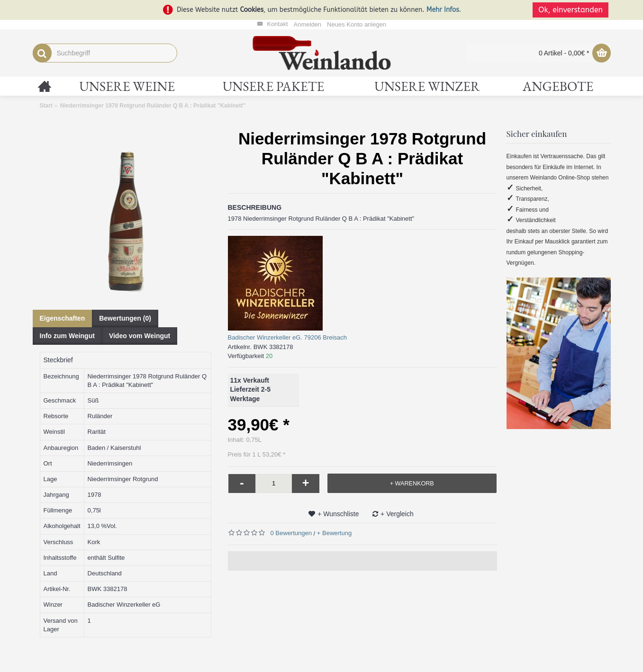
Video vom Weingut (140, 336)
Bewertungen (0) (125, 318)
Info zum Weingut (67, 336)
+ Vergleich (397, 514)
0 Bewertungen (291, 533)
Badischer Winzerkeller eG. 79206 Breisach (287, 337)
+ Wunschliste (338, 514)
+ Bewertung (334, 533)
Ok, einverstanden (573, 10)
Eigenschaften (63, 318)
